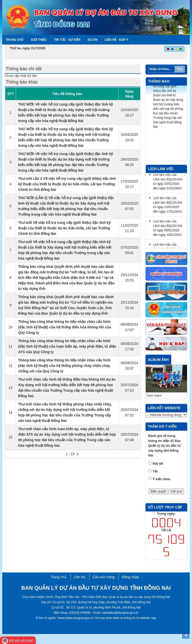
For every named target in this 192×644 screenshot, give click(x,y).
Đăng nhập (130, 577)
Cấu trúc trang (104, 577)
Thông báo (159, 81)
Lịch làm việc (161, 169)
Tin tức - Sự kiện (67, 40)
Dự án (92, 40)
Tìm (180, 69)
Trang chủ (14, 40)
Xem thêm (154, 396)
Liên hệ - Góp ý (116, 40)
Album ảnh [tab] (158, 360)
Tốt (155, 471)
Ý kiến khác (162, 479)
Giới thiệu (39, 40)
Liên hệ (79, 577)
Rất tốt (158, 464)
